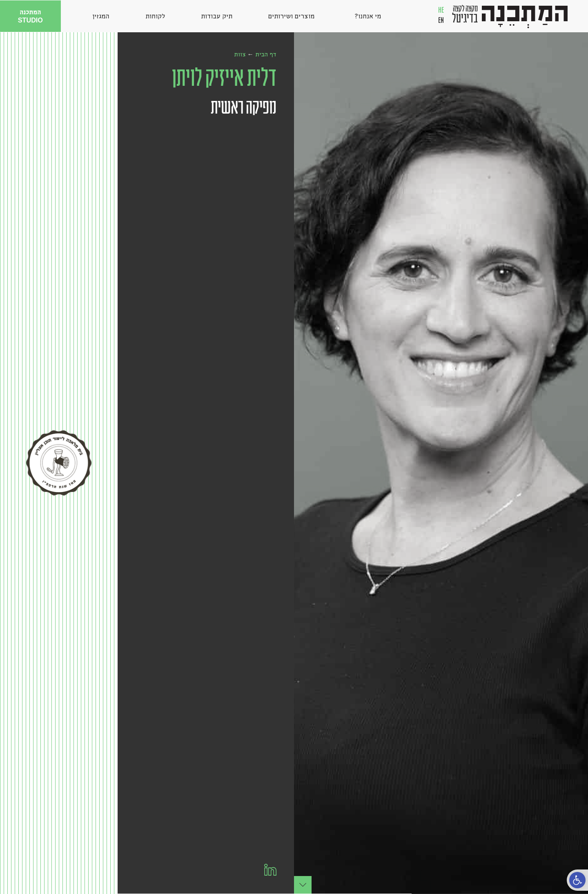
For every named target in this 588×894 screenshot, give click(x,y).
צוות (240, 54)
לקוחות (155, 16)
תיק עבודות (217, 16)
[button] (577, 880)
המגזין (101, 16)
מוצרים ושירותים (291, 16)
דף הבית (266, 54)
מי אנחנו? (366, 16)
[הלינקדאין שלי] (270, 870)
